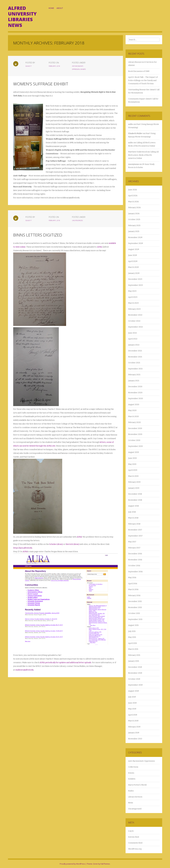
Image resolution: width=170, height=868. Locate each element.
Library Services (135, 797)
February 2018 (134, 524)
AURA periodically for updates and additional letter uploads (65, 663)
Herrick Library (73, 544)
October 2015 (134, 613)
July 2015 (132, 631)
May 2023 (132, 291)
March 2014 (133, 721)
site (54, 446)
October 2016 (134, 566)
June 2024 (132, 255)
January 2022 (134, 345)
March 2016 (133, 589)
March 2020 (133, 416)
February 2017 (134, 548)
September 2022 (136, 327)
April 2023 (133, 297)
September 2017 (135, 536)
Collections (133, 767)
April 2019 (133, 470)
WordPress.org (135, 849)
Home (51, 8)
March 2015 (133, 649)
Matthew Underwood (138, 152)
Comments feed (135, 843)
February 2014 (134, 727)
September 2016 (135, 572)
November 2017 (135, 530)
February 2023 (134, 309)
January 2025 (134, 231)
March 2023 (133, 303)
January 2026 (134, 214)
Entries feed (134, 837)
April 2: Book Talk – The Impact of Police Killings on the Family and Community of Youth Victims (143, 80)
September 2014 (135, 685)
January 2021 (134, 381)
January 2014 (134, 733)
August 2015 (133, 625)
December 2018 (135, 494)
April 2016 (133, 584)
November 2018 (135, 500)
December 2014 (135, 667)
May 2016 (132, 578)
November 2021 (135, 357)
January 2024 (134, 273)
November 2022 (135, 315)
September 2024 (136, 243)
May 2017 (132, 542)
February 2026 (134, 208)
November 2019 (135, 434)
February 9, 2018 (57, 66)
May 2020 (132, 410)
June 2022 (132, 333)
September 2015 (135, 619)
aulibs (131, 124)
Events (131, 773)
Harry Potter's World (137, 785)
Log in (131, 831)
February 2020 (134, 422)
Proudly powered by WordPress (72, 864)
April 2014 (133, 715)
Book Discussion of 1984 (139, 71)
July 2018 (132, 512)
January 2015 (134, 661)
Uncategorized (80, 220)
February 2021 (134, 375)
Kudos (131, 791)
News (131, 803)
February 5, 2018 (57, 220)
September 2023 (136, 285)
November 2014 (135, 673)
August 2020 (134, 405)
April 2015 (133, 643)
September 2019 (135, 446)
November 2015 (135, 607)
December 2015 (135, 601)
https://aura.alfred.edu (23, 548)
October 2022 (134, 321)
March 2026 (133, 202)
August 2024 (134, 249)
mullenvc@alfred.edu (24, 670)
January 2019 (134, 488)
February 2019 (134, 482)
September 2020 (136, 399)
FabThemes (105, 864)
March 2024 (133, 267)
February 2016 (134, 596)
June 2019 (132, 458)
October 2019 (134, 440)
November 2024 (135, 237)
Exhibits (86, 69)
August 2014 (133, 691)
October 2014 (134, 679)
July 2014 (132, 697)
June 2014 (132, 703)
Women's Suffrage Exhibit (41, 84)
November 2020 (135, 393)
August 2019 (134, 452)
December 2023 (135, 279)
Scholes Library (56, 544)
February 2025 (134, 226)
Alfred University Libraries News (22, 17)
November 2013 (135, 739)
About (60, 8)
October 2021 (134, 363)
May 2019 (132, 464)
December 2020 (135, 387)
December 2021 (135, 351)
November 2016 (135, 560)
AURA (100, 247)
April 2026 (133, 196)
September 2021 (135, 369)
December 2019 (135, 428)
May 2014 (132, 709)
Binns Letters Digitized (38, 235)
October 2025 (134, 219)
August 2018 (133, 506)
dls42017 (32, 66)
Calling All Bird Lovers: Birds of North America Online (143, 155)
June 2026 (133, 190)
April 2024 (133, 261)
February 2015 (134, 655)
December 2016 (135, 554)
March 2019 (133, 476)
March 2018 (133, 518)
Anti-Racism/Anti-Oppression (141, 761)
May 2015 (132, 637)
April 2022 (133, 339)
